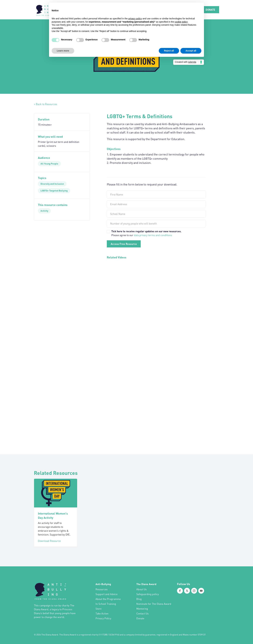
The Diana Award (146, 584)
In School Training (106, 604)
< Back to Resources (46, 104)
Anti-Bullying (103, 584)
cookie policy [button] (181, 22)
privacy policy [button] (135, 19)
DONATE (210, 10)
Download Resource (49, 541)
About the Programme (108, 599)
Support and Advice (106, 594)
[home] (46, 10)
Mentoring (142, 609)
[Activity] (44, 211)
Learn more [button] (63, 51)
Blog (139, 599)
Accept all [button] (191, 51)
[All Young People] (49, 164)
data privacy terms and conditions (153, 235)
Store (99, 609)
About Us (142, 589)
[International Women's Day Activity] (56, 493)
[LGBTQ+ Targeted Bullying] (54, 191)
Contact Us (142, 613)
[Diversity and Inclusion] (52, 184)
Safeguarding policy (148, 594)
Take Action (102, 613)
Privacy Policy (103, 618)
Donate (140, 618)
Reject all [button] (169, 51)
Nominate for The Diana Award (154, 604)
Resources (102, 589)
